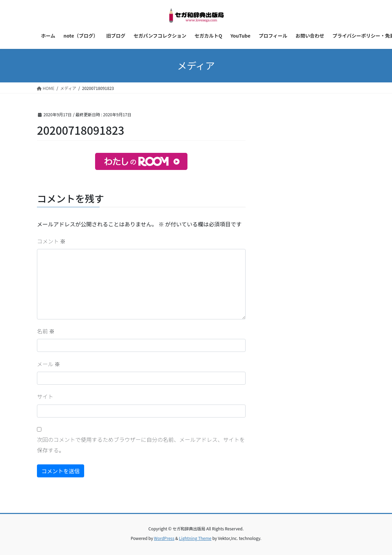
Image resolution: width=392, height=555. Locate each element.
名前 (46, 331)
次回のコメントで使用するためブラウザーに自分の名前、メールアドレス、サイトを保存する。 (141, 445)
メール (49, 364)
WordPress (164, 538)
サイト (45, 396)
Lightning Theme (195, 538)
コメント (51, 241)
